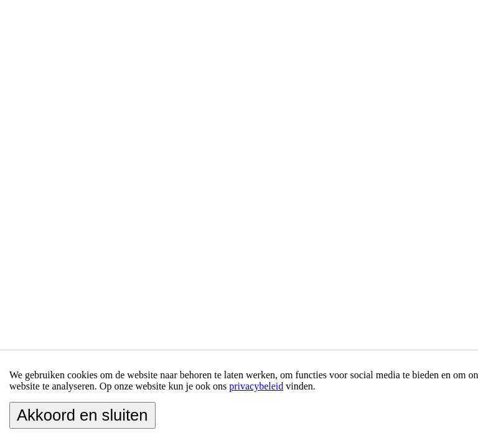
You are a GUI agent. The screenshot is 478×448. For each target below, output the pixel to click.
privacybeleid (256, 386)
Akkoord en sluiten (82, 415)
